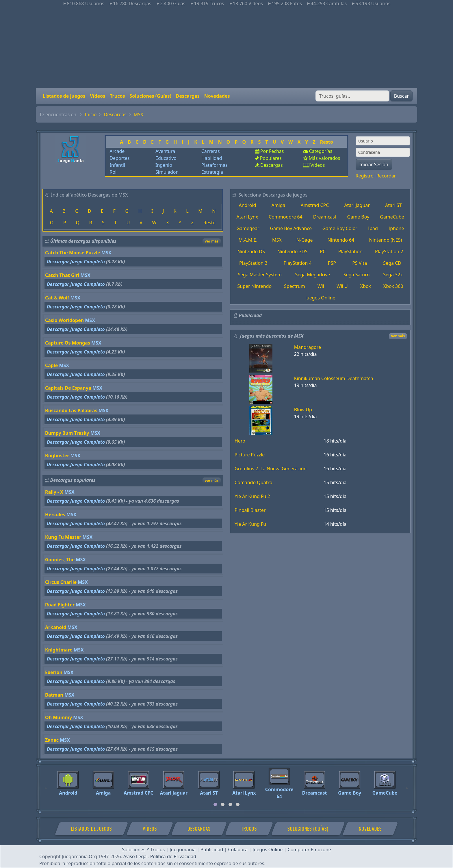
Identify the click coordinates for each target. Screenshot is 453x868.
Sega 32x (393, 275)
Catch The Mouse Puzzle (73, 253)
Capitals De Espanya (68, 388)
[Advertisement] (226, 47)
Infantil (117, 165)
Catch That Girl (62, 275)
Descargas (188, 96)
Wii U (342, 286)
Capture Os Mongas (68, 343)
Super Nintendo (254, 286)
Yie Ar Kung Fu (250, 524)
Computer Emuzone (309, 850)
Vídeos (98, 96)
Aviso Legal (135, 856)
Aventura (165, 151)
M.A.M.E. (248, 240)
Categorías (321, 151)
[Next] (407, 786)
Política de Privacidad (173, 856)
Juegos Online (320, 298)
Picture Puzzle (250, 455)
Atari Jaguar (357, 205)
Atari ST (393, 205)
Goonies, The (60, 560)
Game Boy (358, 217)
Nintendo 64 (341, 240)
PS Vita (360, 263)
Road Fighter (60, 605)
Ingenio (164, 165)
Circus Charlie (61, 582)
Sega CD (392, 263)
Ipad (373, 228)
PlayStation (350, 251)
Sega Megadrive (313, 275)
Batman (54, 695)
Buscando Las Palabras (71, 410)
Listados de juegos (64, 96)
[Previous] (46, 786)
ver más (212, 241)
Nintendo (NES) (385, 240)
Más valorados (324, 158)
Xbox (366, 286)
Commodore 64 (286, 217)
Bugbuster (57, 456)
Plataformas (215, 165)
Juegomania (183, 850)
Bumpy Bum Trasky (67, 433)
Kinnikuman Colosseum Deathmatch (334, 378)
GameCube (392, 217)
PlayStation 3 (253, 263)
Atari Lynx (247, 217)
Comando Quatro (253, 482)
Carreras (211, 151)
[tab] (215, 804)
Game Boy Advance (291, 228)
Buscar (401, 96)
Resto (327, 142)
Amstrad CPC (315, 205)
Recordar (386, 176)
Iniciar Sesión (374, 164)
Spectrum (295, 286)
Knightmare (59, 650)
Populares (271, 158)
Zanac (52, 740)
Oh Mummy (59, 717)
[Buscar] (352, 96)
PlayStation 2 (389, 251)
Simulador (167, 172)
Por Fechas (272, 151)
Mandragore (308, 347)
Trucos (117, 96)
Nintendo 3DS (292, 251)
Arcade (117, 151)
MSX (139, 114)
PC (323, 251)
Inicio (91, 114)
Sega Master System (260, 275)
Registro (365, 176)
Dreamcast (325, 217)
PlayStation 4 (297, 263)
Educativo (166, 158)
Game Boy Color (340, 228)
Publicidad (212, 850)
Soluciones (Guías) (150, 96)
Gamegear (248, 228)
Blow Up (303, 410)
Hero (240, 441)
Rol (113, 172)
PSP (332, 263)
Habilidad (212, 158)
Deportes (119, 158)
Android (248, 205)
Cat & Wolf (57, 298)
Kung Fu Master (63, 537)
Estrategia (212, 172)
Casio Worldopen (64, 320)
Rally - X (54, 492)
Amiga (278, 205)
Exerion (54, 672)
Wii (321, 286)
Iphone (396, 228)
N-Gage (305, 240)
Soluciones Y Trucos (144, 850)
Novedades (217, 96)
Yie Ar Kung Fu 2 (252, 496)
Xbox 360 (393, 286)
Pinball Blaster (250, 510)
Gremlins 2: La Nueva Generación (271, 469)
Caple (51, 365)
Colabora (238, 850)
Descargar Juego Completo (76, 262)
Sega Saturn (357, 275)
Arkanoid (56, 627)
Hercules (55, 514)
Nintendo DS (251, 251)
